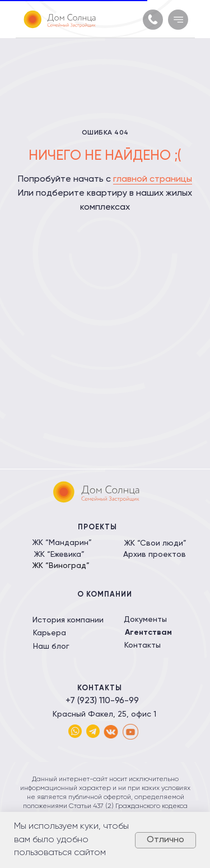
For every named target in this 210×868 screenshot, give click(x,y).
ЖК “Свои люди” (155, 543)
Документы (145, 620)
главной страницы (153, 179)
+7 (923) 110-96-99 (102, 701)
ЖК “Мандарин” (62, 543)
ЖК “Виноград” (61, 566)
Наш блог (51, 647)
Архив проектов (155, 555)
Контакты (143, 645)
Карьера (50, 633)
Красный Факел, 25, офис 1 (104, 714)
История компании (68, 620)
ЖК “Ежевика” (59, 555)
